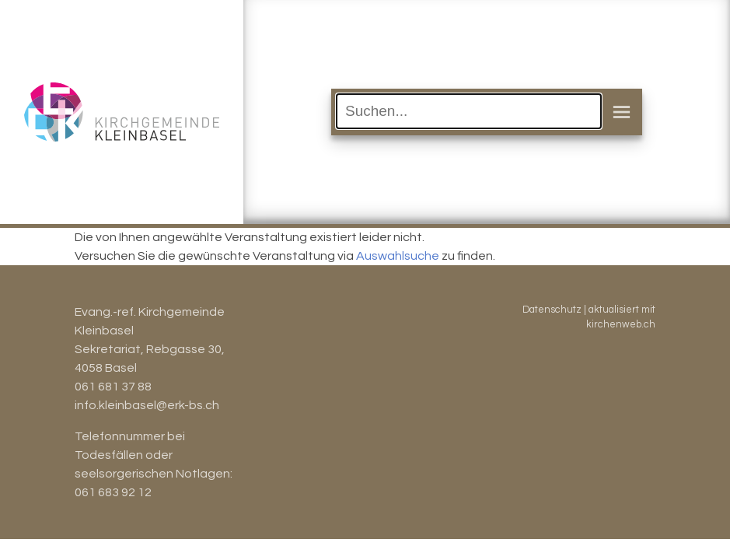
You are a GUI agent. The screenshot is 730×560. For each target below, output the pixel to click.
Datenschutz (552, 310)
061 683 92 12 (113, 492)
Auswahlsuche (398, 256)
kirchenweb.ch (621, 325)
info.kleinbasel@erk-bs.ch (147, 405)
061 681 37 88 (113, 387)
